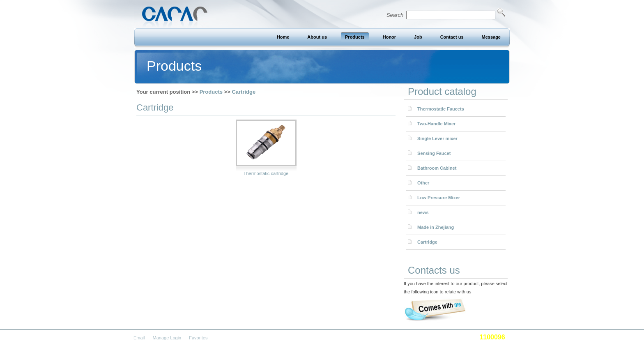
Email (139, 338)
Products (211, 92)
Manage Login (167, 338)
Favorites (198, 338)
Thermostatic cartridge (266, 173)
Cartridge (244, 92)
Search (446, 15)
